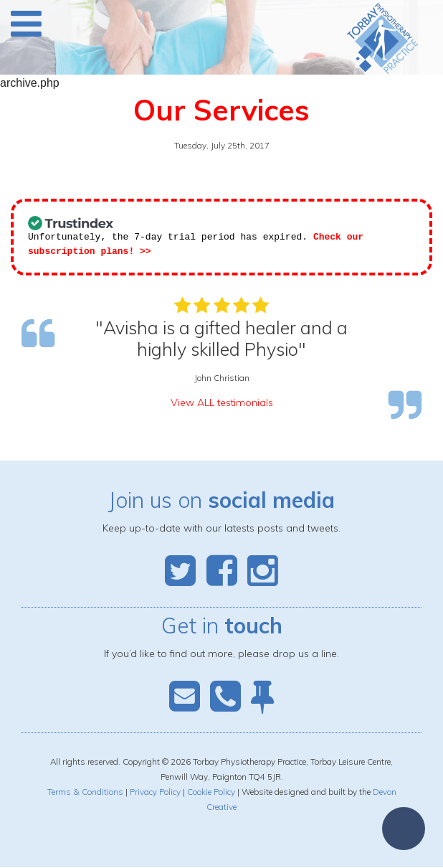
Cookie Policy (211, 792)
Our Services (221, 110)
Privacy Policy (155, 792)
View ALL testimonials (222, 403)
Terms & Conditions (85, 792)
